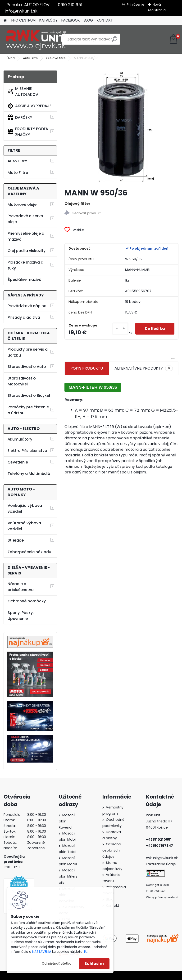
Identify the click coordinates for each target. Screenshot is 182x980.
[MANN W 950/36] (121, 127)
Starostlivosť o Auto (27, 367)
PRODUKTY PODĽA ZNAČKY (28, 132)
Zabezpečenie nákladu (29, 552)
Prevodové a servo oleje (25, 219)
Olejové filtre (56, 58)
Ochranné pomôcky (27, 601)
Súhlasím (94, 964)
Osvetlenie (18, 462)
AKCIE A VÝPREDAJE (30, 106)
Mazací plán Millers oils (68, 876)
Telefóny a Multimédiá (29, 474)
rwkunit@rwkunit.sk (162, 858)
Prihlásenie (136, 4)
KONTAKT (105, 20)
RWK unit (153, 815)
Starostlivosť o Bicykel (29, 395)
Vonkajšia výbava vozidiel (25, 508)
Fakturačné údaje (161, 864)
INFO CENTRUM (23, 20)
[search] (115, 41)
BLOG (88, 20)
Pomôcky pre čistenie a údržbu (28, 410)
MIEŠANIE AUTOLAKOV (23, 92)
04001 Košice (157, 827)
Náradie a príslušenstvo (21, 587)
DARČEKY (20, 117)
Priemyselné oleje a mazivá (26, 236)
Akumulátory (20, 439)
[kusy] (120, 329)
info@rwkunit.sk (21, 11)
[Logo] (36, 39)
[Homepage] (5, 20)
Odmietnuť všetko (57, 964)
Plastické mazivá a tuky (25, 265)
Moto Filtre (18, 173)
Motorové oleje (22, 205)
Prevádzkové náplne (27, 306)
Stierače (16, 540)
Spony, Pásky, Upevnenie (21, 616)
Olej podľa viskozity (27, 251)
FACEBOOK (71, 20)
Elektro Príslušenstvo (27, 451)
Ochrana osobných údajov (112, 850)
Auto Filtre (30, 58)
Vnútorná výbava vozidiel (24, 526)
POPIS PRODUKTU (87, 368)
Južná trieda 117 (160, 821)
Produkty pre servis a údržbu (28, 352)
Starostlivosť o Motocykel (22, 381)
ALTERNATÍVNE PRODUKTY (144, 368)
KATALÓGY (48, 20)
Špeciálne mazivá (25, 280)
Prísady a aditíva (24, 317)
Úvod (11, 58)
